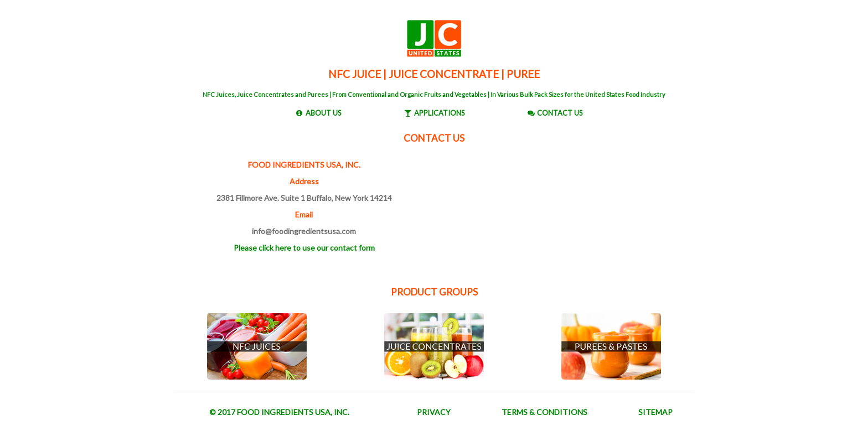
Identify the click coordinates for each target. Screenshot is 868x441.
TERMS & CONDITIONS (544, 412)
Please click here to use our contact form (304, 248)
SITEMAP (655, 412)
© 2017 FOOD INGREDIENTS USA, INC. (279, 412)
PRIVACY (434, 412)
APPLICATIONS (440, 113)
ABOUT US (324, 113)
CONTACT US (560, 113)
